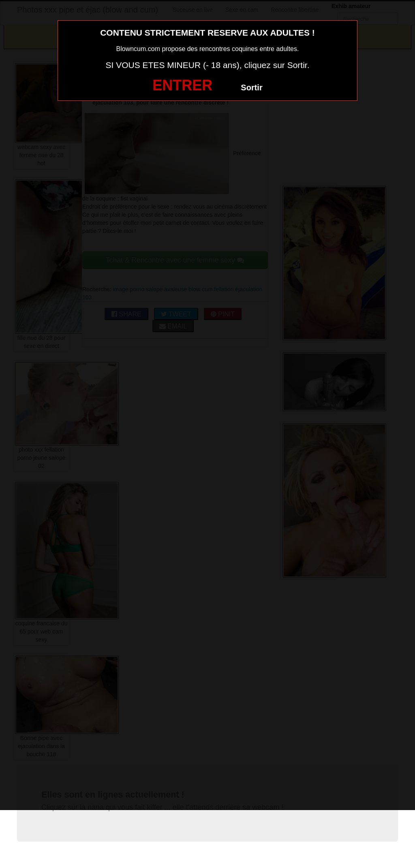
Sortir (251, 87)
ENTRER (182, 85)
